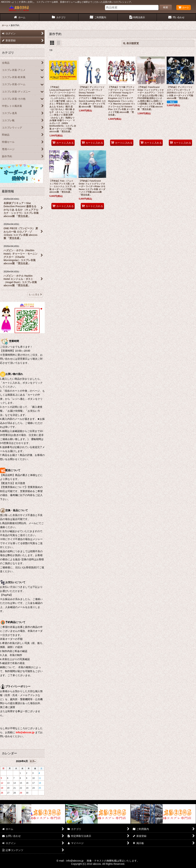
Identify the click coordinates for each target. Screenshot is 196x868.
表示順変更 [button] (131, 43)
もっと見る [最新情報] (35, 295)
